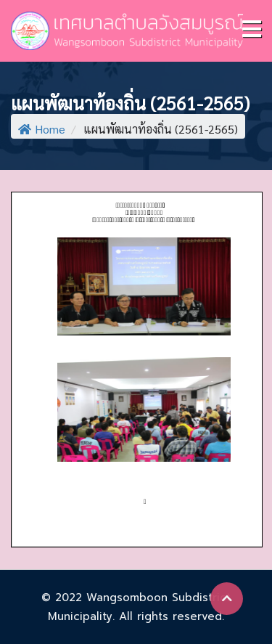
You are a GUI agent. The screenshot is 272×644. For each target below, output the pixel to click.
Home (42, 129)
